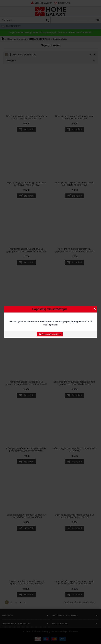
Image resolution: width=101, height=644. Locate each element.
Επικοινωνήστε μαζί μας (50, 334)
